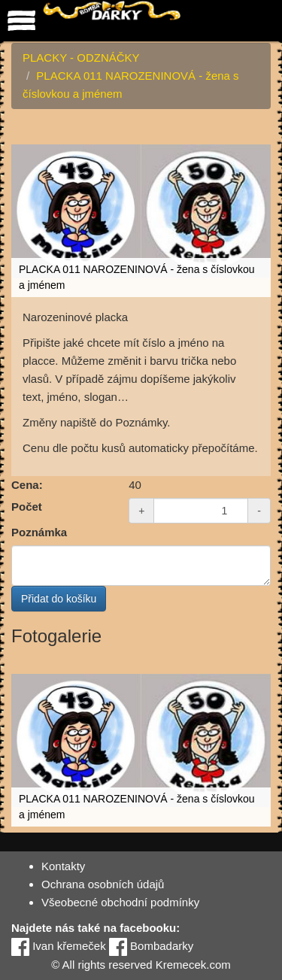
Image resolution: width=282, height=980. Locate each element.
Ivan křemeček (59, 946)
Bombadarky (151, 946)
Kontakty (63, 866)
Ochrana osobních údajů (103, 884)
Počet (27, 507)
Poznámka (39, 532)
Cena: (27, 485)
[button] (257, 138)
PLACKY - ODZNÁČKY (81, 58)
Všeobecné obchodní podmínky (120, 902)
